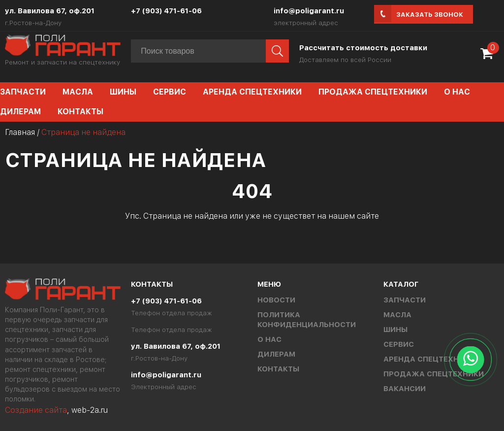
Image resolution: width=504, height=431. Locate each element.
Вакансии (405, 389)
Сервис (170, 92)
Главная (20, 132)
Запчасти (405, 300)
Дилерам (276, 354)
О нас (457, 92)
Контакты (80, 112)
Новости (276, 300)
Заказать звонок (430, 15)
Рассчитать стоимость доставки (363, 48)
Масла (78, 92)
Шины (123, 92)
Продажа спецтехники (373, 92)
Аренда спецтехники (252, 92)
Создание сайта (36, 410)
